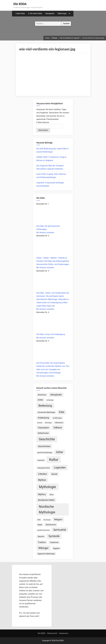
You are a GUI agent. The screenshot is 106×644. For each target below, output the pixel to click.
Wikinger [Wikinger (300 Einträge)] (43, 548)
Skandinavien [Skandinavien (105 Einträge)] (51, 525)
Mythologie (62, 13)
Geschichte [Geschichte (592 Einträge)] (47, 439)
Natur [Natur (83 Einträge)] (52, 495)
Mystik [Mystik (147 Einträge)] (54, 474)
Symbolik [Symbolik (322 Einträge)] (54, 536)
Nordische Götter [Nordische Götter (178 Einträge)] (46, 500)
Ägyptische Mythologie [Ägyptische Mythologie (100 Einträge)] (46, 554)
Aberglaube (50, 13)
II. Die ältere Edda (35, 13)
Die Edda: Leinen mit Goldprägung (51, 334)
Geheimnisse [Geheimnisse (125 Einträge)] (43, 433)
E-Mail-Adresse (43, 122)
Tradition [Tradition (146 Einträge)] (42, 542)
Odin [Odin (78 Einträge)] (39, 520)
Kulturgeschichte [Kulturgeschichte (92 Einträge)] (44, 468)
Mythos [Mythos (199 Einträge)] (42, 494)
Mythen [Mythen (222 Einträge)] (42, 480)
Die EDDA (20, 4)
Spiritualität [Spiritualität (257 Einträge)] (60, 530)
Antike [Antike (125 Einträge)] (40, 400)
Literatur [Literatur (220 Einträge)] (43, 474)
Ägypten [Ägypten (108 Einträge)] (56, 548)
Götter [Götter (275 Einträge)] (60, 452)
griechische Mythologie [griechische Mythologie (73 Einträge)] (45, 453)
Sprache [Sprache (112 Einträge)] (41, 536)
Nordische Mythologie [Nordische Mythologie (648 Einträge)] (47, 509)
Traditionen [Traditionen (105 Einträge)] (54, 542)
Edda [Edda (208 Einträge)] (62, 412)
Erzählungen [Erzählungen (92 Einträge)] (57, 418)
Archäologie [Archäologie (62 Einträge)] (50, 400)
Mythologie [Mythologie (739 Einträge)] (47, 487)
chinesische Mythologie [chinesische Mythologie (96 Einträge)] (46, 412)
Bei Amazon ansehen (45, 232)
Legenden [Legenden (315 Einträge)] (60, 468)
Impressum (64, 633)
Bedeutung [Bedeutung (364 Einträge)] (45, 406)
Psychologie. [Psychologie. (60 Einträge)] (47, 520)
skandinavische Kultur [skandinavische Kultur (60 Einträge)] (43, 530)
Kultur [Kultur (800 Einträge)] (54, 460)
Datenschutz (52, 633)
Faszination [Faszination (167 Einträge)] (43, 428)
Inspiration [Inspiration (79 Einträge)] (41, 460)
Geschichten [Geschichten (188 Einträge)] (44, 446)
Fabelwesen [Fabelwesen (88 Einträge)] (59, 423)
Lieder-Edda (20, 13)
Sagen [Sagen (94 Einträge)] (40, 525)
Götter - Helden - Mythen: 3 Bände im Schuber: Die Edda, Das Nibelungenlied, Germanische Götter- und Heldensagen (53, 261)
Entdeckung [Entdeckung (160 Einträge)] (43, 418)
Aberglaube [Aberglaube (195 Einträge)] (56, 395)
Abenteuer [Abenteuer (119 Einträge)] (42, 395)
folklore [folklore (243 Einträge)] (58, 428)
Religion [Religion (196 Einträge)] (58, 519)
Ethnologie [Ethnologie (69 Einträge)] (48, 423)
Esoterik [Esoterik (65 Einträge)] (40, 423)
